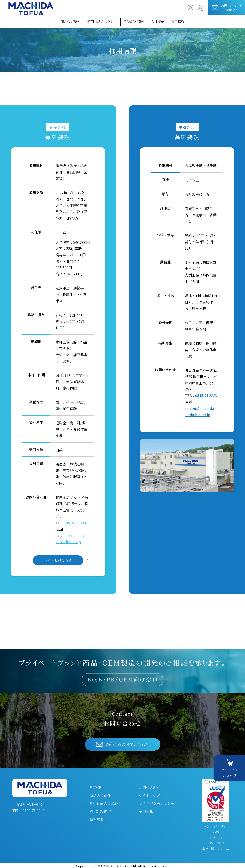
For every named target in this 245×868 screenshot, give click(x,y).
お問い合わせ (150, 786)
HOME (95, 786)
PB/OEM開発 (135, 21)
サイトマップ (149, 794)
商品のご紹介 (57, 21)
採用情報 (192, 21)
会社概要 (165, 21)
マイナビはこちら (58, 559)
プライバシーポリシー (157, 802)
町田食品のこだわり (96, 21)
